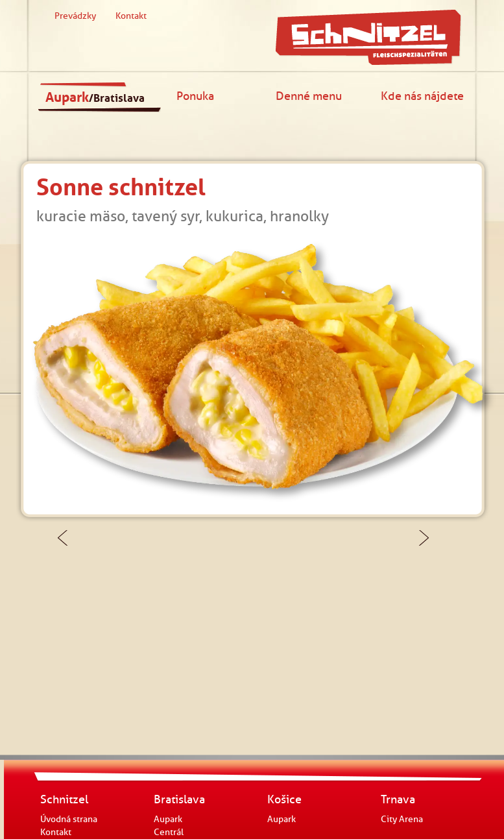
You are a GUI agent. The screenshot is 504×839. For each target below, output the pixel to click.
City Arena (402, 819)
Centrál (169, 832)
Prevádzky (75, 16)
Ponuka (195, 96)
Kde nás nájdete (422, 96)
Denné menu (309, 96)
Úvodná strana (69, 819)
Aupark (95, 97)
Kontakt (131, 16)
